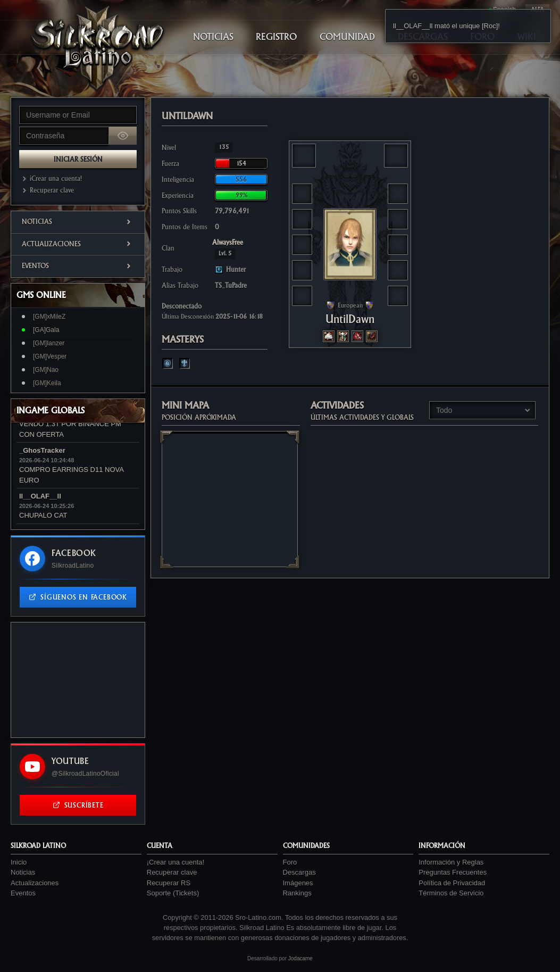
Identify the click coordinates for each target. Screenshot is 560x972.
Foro (290, 862)
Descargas (299, 872)
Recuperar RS (169, 883)
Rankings (297, 893)
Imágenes (298, 883)
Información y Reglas (451, 862)
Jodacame (300, 958)
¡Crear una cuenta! (51, 178)
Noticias (78, 222)
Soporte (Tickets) (173, 893)
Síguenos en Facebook (78, 597)
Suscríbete (78, 805)
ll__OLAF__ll (40, 496)
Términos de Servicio (451, 893)
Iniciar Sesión (78, 159)
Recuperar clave (47, 190)
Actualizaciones (78, 244)
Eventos (78, 266)
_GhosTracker (42, 450)
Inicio (19, 862)
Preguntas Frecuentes (453, 872)
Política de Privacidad (452, 883)
